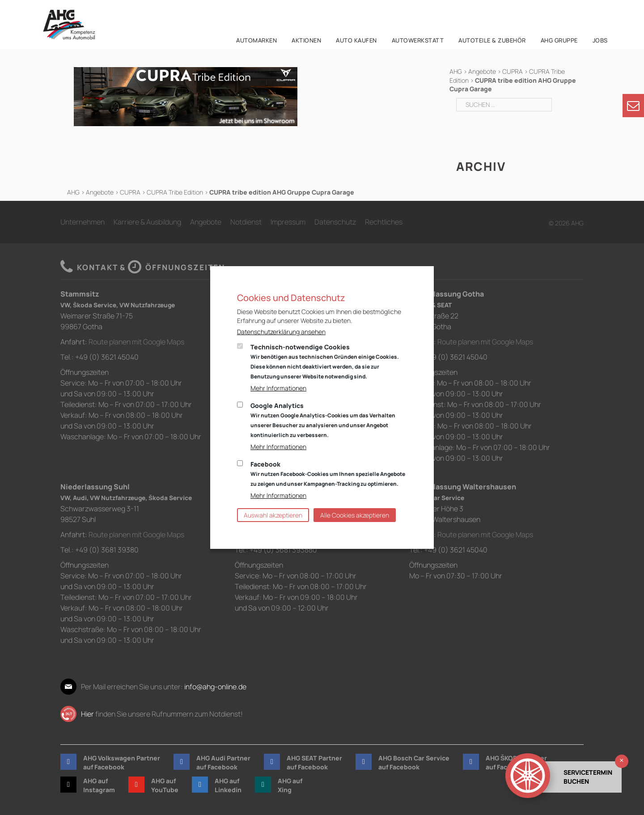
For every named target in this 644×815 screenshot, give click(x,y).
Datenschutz (335, 222)
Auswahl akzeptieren (273, 515)
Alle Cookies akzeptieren (355, 515)
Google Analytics (323, 420)
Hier (87, 714)
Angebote (482, 71)
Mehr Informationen (278, 388)
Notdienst (246, 222)
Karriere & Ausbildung (147, 222)
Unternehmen (83, 222)
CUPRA (513, 71)
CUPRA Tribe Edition (175, 192)
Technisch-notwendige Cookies (325, 361)
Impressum (288, 222)
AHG (456, 71)
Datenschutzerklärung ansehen (281, 332)
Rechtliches (384, 222)
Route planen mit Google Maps (136, 342)
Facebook (328, 474)
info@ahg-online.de (215, 687)
